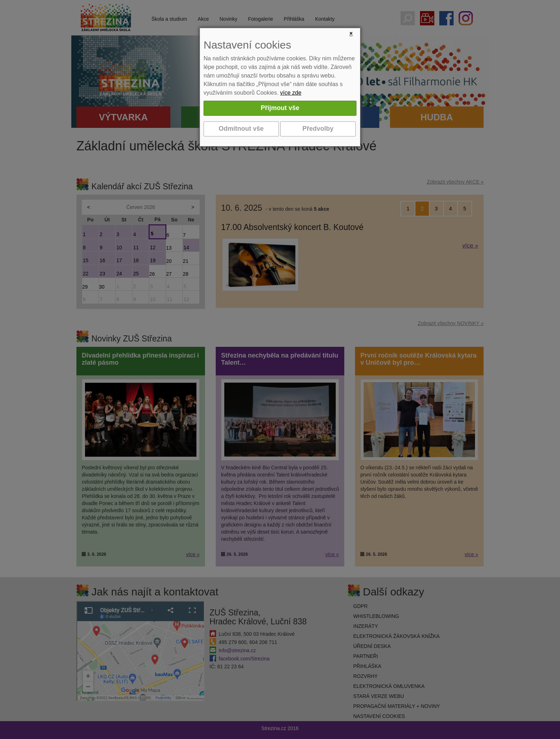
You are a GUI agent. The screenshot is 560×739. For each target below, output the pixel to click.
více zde (291, 93)
